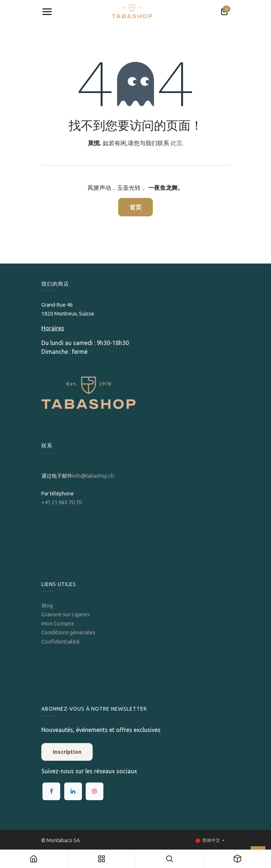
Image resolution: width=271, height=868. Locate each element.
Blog (47, 605)
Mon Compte (58, 623)
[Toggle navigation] (47, 12)
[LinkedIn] (73, 791)
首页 (135, 207)
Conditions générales (68, 632)
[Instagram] (95, 791)
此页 (176, 143)
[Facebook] (51, 791)
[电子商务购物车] (224, 12)
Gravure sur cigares (66, 614)
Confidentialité (61, 642)
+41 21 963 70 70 (61, 502)
